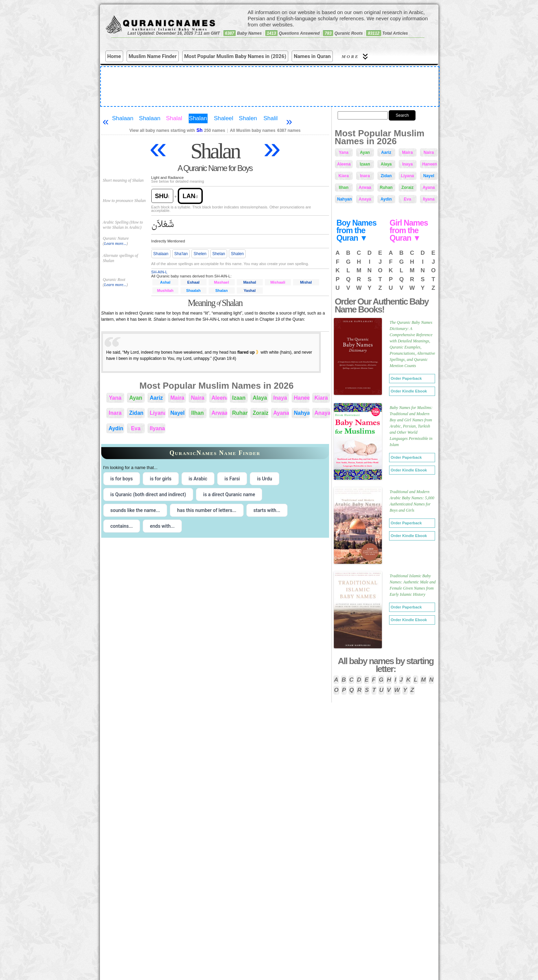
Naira (198, 398)
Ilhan (197, 413)
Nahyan (302, 413)
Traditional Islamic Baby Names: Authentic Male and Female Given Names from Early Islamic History (413, 585)
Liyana (158, 413)
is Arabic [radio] (198, 479)
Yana (115, 398)
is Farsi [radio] (232, 479)
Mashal (250, 282)
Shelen (200, 254)
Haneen (302, 398)
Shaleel (224, 118)
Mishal (306, 282)
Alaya (260, 398)
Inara (115, 413)
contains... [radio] (122, 526)
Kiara (321, 398)
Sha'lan (181, 254)
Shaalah (193, 290)
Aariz (156, 398)
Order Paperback (406, 378)
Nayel (178, 413)
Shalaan (122, 118)
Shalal (174, 118)
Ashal (165, 282)
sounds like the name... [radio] (135, 510)
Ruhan (240, 413)
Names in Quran (312, 56)
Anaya (322, 413)
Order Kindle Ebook (409, 391)
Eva (136, 428)
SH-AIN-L (159, 272)
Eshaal (193, 282)
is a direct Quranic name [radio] (229, 494)
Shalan (198, 118)
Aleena (219, 398)
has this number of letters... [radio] (207, 510)
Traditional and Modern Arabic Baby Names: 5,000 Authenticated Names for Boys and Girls (412, 501)
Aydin (116, 428)
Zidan (137, 413)
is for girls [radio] (161, 479)
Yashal (250, 290)
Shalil (271, 118)
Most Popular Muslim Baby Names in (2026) (235, 56)
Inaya (280, 398)
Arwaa (219, 413)
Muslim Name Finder (153, 56)
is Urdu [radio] (265, 479)
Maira (178, 398)
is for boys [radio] (122, 479)
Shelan (219, 254)
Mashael (221, 282)
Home (114, 56)
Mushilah (165, 290)
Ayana (281, 413)
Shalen (248, 118)
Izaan (239, 398)
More (356, 56)
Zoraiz (261, 413)
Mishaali (278, 282)
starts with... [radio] (267, 510)
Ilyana (157, 428)
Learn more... (115, 243)
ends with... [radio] (162, 526)
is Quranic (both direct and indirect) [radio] (148, 494)
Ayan (136, 398)
